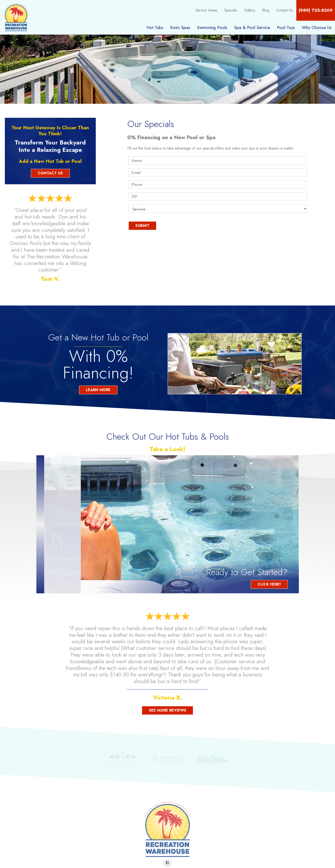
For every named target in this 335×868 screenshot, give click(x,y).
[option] (190, 524)
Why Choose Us (317, 27)
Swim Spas (180, 27)
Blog (266, 10)
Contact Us (284, 10)
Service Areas (206, 10)
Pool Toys (286, 27)
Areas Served (276, 811)
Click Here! (269, 584)
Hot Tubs (155, 27)
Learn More (98, 390)
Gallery (250, 10)
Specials (231, 10)
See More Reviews (168, 710)
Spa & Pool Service (252, 27)
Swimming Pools (212, 27)
